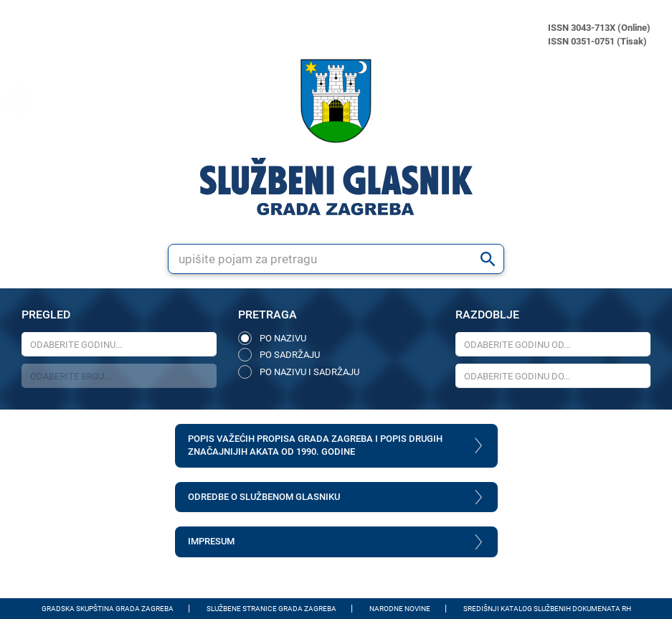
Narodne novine (400, 609)
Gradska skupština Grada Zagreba (108, 609)
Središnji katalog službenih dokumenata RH (547, 609)
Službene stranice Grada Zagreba (271, 609)
